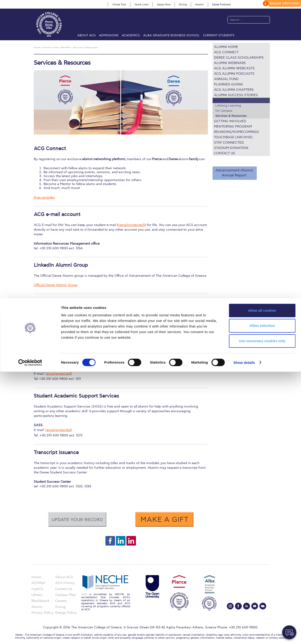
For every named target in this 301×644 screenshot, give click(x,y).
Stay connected (229, 143)
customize (281, 3)
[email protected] (132, 225)
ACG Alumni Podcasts (234, 74)
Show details (244, 635)
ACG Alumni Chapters (234, 90)
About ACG (86, 35)
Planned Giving (228, 84)
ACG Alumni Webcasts (234, 68)
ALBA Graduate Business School (171, 35)
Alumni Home (226, 47)
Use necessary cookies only (262, 613)
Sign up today (44, 197)
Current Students (219, 35)
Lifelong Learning (228, 106)
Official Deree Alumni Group (56, 285)
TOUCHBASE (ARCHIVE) (233, 137)
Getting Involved (230, 121)
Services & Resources (231, 116)
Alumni (199, 5)
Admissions (109, 35)
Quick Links (142, 5)
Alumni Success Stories (236, 95)
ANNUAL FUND (226, 79)
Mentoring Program (233, 126)
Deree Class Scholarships (239, 58)
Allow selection (262, 598)
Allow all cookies (262, 583)
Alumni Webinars (230, 63)
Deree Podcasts (221, 5)
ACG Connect (226, 52)
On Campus (224, 111)
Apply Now (164, 5)
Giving (183, 5)
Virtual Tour (119, 5)
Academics (131, 35)
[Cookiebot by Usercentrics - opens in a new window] (30, 635)
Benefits (222, 100)
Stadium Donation (231, 148)
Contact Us (225, 153)
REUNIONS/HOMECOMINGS (237, 132)
